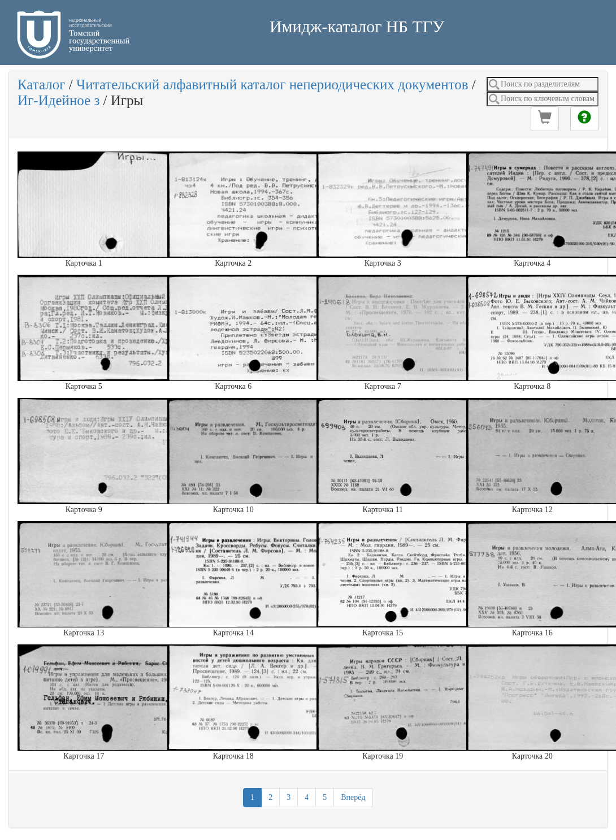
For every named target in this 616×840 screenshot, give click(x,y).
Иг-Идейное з (58, 100)
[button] (545, 119)
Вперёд (353, 797)
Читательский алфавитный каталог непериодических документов (272, 85)
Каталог (42, 85)
